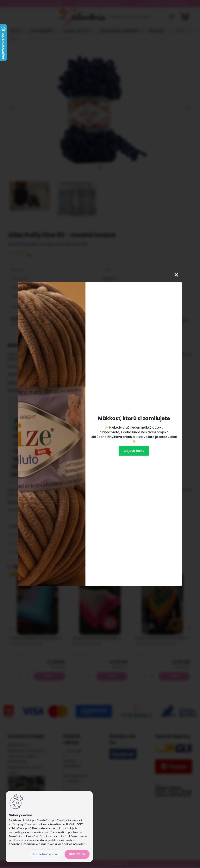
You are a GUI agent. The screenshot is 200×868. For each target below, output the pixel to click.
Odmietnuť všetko (45, 854)
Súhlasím (77, 854)
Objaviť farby (134, 451)
